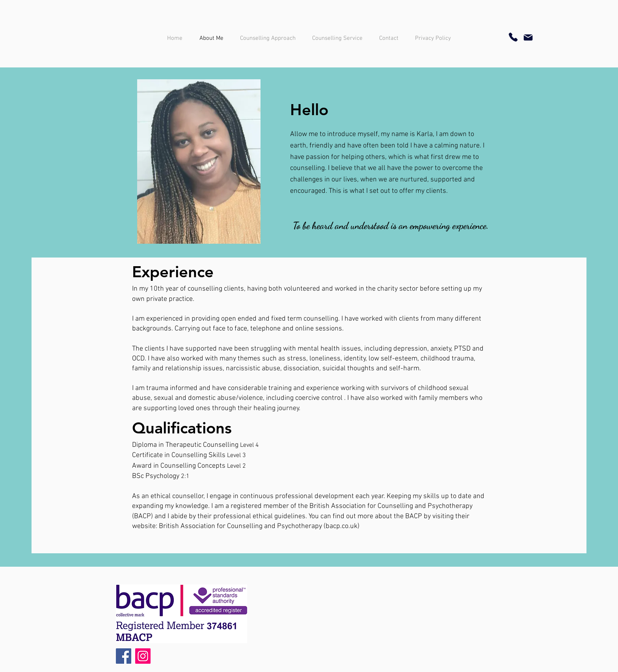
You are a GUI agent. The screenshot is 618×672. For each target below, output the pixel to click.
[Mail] (528, 37)
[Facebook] (124, 656)
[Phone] (513, 37)
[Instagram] (143, 656)
